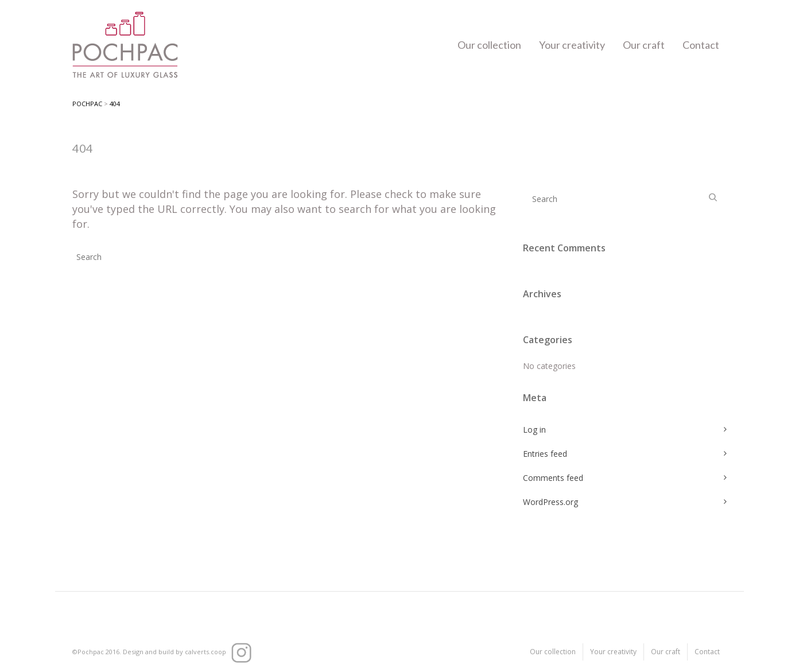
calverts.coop (205, 652)
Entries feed (545, 454)
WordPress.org (550, 502)
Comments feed (553, 478)
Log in (534, 430)
